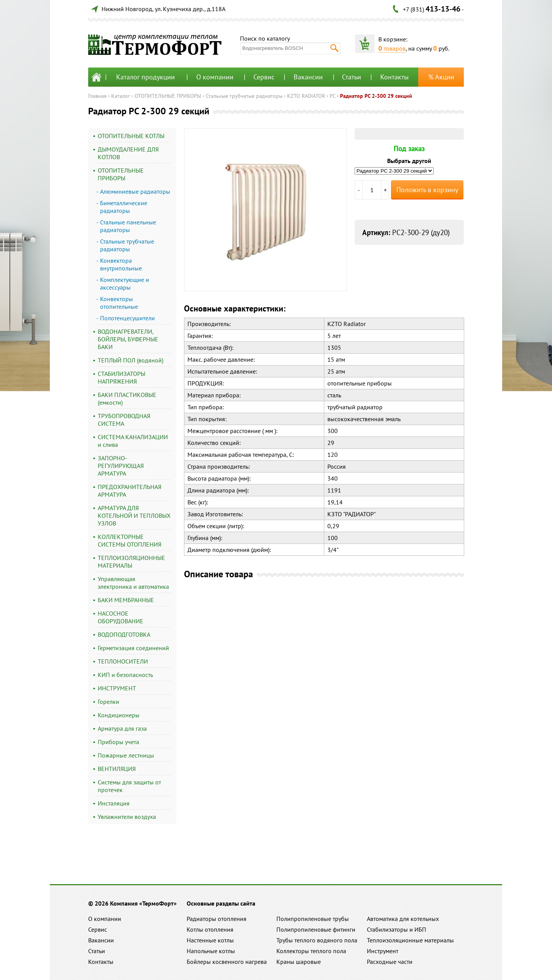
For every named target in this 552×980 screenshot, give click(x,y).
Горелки (108, 702)
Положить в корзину (427, 190)
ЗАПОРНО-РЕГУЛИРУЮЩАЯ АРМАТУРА (121, 466)
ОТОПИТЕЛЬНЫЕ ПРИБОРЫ (168, 96)
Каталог (121, 96)
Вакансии (308, 77)
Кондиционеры (119, 715)
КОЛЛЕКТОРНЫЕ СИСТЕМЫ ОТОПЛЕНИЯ (130, 540)
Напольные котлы (211, 951)
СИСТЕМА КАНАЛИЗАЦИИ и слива (133, 441)
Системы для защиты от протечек (129, 786)
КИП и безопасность (125, 675)
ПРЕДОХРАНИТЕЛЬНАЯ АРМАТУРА (130, 491)
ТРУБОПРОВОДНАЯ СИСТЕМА (124, 420)
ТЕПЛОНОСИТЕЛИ (123, 661)
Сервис (264, 77)
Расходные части (390, 962)
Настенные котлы (210, 940)
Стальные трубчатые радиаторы (244, 96)
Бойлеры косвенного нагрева (227, 962)
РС (333, 96)
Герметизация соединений (133, 648)
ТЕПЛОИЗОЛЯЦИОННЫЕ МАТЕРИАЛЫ (131, 562)
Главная (97, 96)
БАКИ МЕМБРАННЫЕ (126, 600)
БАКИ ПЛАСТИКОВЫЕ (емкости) (127, 399)
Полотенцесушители (127, 318)
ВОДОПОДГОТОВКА (124, 634)
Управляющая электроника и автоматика (133, 583)
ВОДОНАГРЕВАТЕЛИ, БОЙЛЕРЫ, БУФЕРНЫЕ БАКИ (128, 339)
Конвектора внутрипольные (121, 264)
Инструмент (383, 951)
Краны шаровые (299, 962)
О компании (215, 77)
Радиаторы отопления (217, 919)
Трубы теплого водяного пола (317, 940)
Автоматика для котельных (403, 919)
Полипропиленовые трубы (313, 919)
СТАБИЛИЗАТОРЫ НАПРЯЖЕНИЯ (122, 377)
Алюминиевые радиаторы (135, 191)
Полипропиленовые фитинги (316, 929)
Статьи (352, 77)
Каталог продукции (145, 77)
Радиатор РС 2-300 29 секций (376, 96)
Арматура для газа (122, 728)
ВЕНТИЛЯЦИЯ (117, 769)
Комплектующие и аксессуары (125, 283)
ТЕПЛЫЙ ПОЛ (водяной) (131, 360)
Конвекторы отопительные (119, 303)
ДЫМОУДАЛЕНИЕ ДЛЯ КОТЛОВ (128, 153)
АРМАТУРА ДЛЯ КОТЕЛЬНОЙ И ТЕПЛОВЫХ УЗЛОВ (134, 516)
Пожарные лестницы (126, 755)
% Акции (441, 77)
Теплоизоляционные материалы (410, 940)
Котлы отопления (210, 929)
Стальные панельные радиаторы (128, 226)
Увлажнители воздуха (127, 817)
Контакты (394, 77)
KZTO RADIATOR (306, 96)
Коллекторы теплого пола (311, 951)
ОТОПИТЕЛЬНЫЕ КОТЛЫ (131, 136)
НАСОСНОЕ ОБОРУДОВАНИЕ (121, 617)
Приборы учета (118, 742)
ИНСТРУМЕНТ (117, 688)
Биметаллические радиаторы (124, 207)
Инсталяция (114, 803)
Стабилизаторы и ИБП (397, 929)
